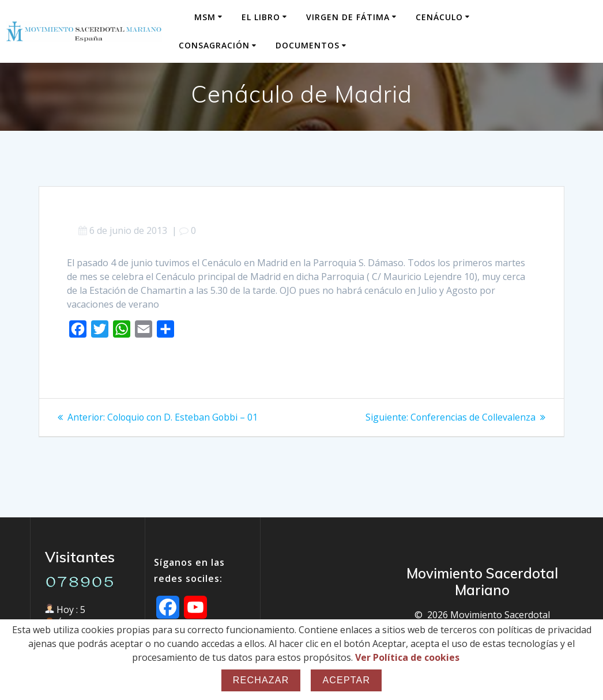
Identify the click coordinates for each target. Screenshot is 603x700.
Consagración (214, 45)
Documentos (308, 45)
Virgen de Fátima (348, 17)
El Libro (261, 17)
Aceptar (346, 680)
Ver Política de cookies (407, 657)
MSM (205, 17)
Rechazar (261, 680)
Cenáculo (439, 17)
